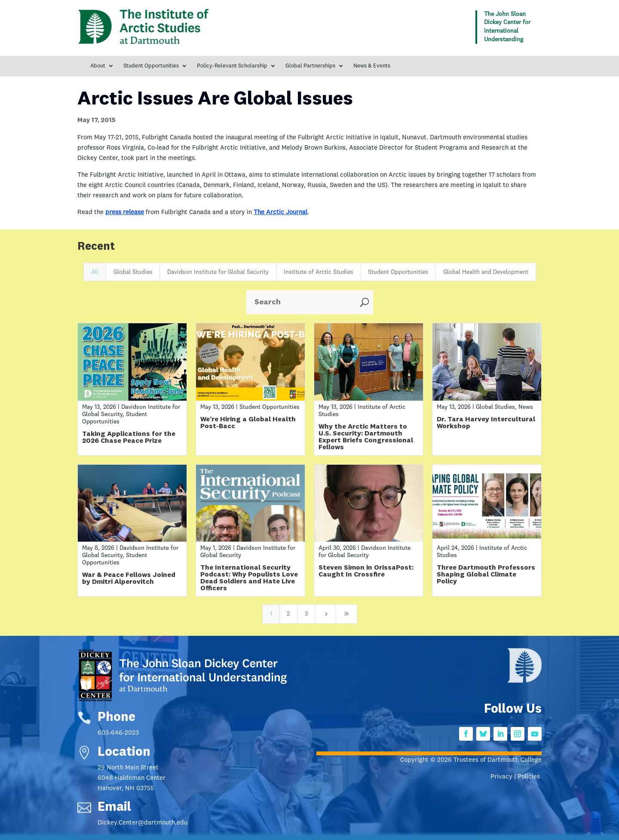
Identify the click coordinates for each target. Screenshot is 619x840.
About (98, 66)
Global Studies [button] (133, 272)
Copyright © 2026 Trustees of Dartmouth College (471, 760)
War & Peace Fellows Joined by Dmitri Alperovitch (129, 579)
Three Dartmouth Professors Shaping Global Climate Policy (486, 575)
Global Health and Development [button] (486, 272)
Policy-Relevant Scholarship (232, 66)
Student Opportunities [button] (398, 272)
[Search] (301, 302)
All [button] (95, 272)
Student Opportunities (151, 66)
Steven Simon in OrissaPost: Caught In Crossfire (366, 571)
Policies (530, 777)
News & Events (372, 66)
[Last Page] (346, 614)
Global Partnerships (310, 66)
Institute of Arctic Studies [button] (319, 272)
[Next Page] (326, 614)
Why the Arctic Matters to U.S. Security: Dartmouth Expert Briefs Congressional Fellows (366, 437)
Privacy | (504, 777)
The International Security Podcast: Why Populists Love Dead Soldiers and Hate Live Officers (249, 578)
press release (125, 213)
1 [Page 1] (271, 614)
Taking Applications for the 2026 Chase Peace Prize (129, 438)
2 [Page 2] (288, 614)
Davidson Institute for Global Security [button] (218, 272)
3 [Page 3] (306, 614)
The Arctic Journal (280, 213)
